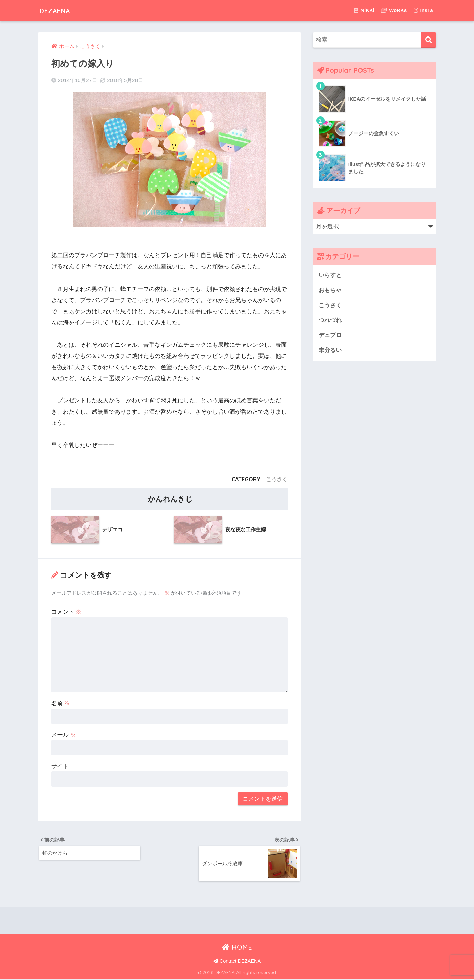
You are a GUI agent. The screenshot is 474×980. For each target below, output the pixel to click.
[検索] (429, 40)
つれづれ (330, 321)
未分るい (330, 351)
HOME (237, 947)
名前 (61, 703)
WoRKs (394, 10)
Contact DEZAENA (237, 962)
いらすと (330, 275)
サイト (60, 766)
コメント (67, 612)
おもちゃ (330, 290)
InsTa (423, 10)
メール (64, 734)
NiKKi (364, 10)
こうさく (277, 479)
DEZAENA (59, 10)
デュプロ (330, 336)
